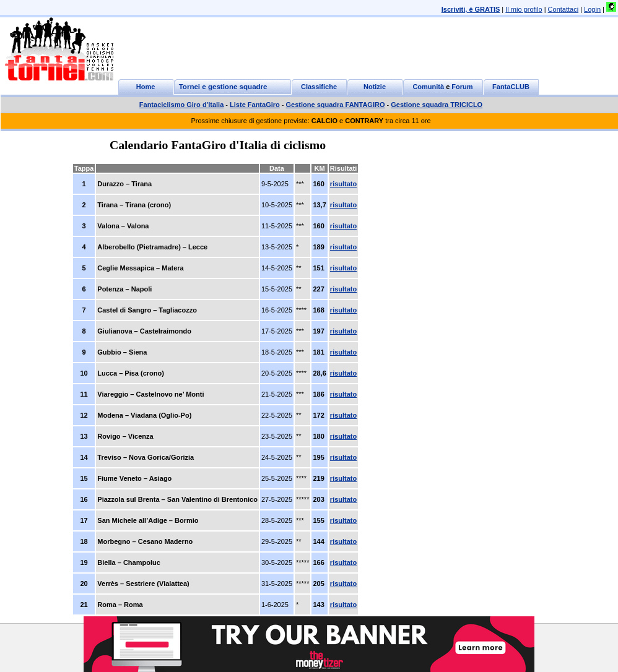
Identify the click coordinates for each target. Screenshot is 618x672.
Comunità (428, 87)
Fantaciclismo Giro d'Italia (182, 105)
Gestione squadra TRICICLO (437, 105)
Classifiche (319, 87)
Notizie (375, 87)
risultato (343, 184)
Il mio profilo (524, 9)
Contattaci (564, 9)
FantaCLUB (511, 87)
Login (592, 9)
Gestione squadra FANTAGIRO (336, 105)
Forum (462, 87)
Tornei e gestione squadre (223, 87)
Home (146, 87)
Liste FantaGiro (255, 105)
